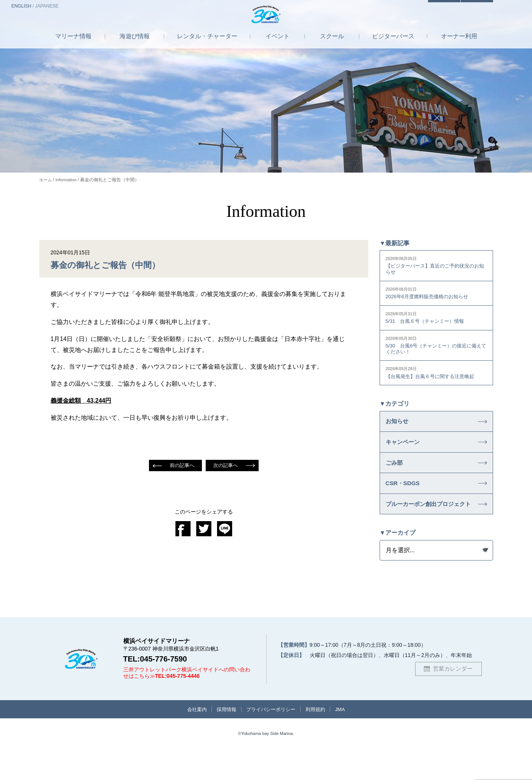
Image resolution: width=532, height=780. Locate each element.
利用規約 (320, 739)
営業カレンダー (453, 697)
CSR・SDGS (406, 499)
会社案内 (190, 739)
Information (68, 180)
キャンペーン (406, 451)
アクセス (434, 7)
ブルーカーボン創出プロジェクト (427, 527)
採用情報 (223, 739)
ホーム (46, 180)
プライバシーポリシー (271, 739)
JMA (348, 739)
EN (21, 6)
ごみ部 (396, 475)
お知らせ (399, 428)
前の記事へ (181, 466)
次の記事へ (226, 466)
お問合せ (473, 7)
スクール (332, 43)
